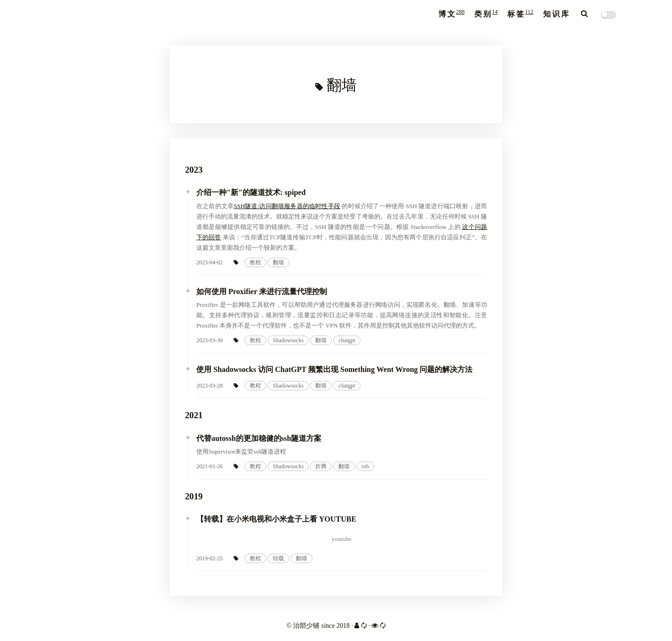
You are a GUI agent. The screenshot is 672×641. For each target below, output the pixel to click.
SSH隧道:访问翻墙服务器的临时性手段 (287, 206)
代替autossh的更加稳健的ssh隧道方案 (259, 438)
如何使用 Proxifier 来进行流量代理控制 (262, 291)
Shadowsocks (288, 340)
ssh (365, 466)
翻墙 (278, 262)
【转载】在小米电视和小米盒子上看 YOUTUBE (276, 519)
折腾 (321, 466)
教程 (255, 262)
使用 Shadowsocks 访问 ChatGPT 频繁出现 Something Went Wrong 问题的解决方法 (334, 369)
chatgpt (347, 340)
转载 (278, 558)
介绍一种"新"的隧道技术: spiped (251, 192)
